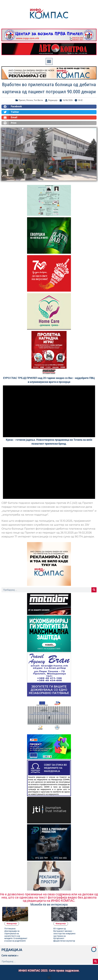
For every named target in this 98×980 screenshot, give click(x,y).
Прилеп (22, 100)
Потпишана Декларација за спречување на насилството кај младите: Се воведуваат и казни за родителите (36, 921)
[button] (49, 61)
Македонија (34, 909)
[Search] (94, 590)
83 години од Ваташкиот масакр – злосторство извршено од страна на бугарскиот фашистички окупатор (85, 921)
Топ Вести (38, 100)
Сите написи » (10, 943)
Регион (30, 100)
